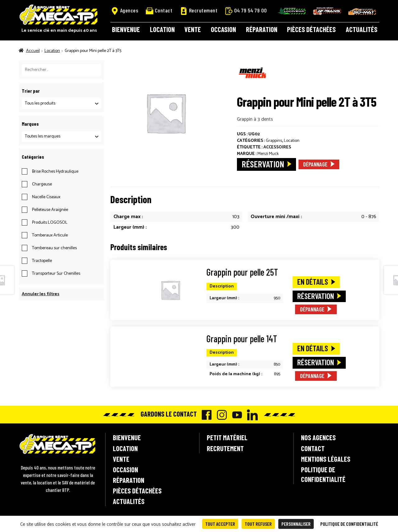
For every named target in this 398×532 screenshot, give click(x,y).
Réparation (262, 29)
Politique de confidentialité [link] (349, 524)
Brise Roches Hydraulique (55, 172)
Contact (159, 10)
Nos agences (318, 437)
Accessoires (277, 147)
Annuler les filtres (41, 294)
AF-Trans (327, 11)
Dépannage (315, 164)
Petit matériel (227, 437)
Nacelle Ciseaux (46, 197)
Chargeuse (42, 184)
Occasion (223, 29)
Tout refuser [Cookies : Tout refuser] (258, 524)
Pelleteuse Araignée (50, 210)
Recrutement (199, 11)
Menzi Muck (268, 154)
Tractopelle (42, 261)
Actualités (362, 29)
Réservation (263, 164)
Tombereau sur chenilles (54, 248)
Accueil (33, 51)
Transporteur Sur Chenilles (56, 274)
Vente (193, 29)
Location (162, 29)
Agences (125, 11)
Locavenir (292, 11)
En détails (313, 282)
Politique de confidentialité (323, 474)
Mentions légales (326, 459)
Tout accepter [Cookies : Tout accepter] (220, 524)
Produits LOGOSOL (50, 223)
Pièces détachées (311, 29)
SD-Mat (362, 12)
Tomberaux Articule (50, 235)
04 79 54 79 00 (246, 11)
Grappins (274, 141)
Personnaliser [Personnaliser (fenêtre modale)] (296, 524)
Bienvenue (126, 29)
